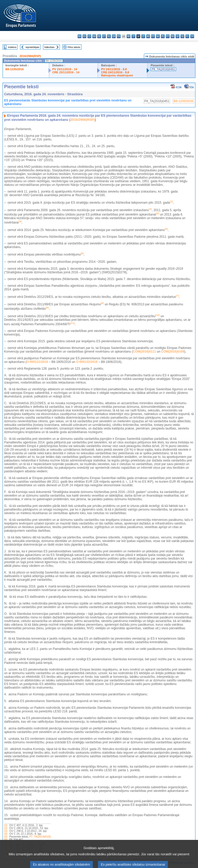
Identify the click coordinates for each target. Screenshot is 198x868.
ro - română (173, 36)
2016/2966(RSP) (30, 56)
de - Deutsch (99, 36)
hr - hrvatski (129, 36)
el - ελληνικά (109, 36)
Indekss (12, 47)
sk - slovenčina (178, 36)
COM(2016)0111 (145, 352)
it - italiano (133, 36)
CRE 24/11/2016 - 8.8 (115, 72)
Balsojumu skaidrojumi (117, 75)
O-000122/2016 (87, 362)
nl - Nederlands (158, 36)
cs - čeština (89, 36)
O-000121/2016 (37, 362)
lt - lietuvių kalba (143, 36)
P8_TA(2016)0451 (163, 69)
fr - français (119, 36)
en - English (114, 36)
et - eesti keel (104, 36)
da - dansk (94, 36)
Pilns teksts (74, 47)
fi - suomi (187, 36)
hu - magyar (148, 36)
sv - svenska (192, 36)
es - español (84, 36)
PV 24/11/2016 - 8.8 (114, 69)
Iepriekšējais (32, 47)
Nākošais (49, 47)
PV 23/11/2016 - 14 (65, 69)
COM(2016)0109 (173, 352)
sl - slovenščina (182, 36)
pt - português (168, 36)
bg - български (80, 36)
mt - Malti (153, 36)
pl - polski (163, 36)
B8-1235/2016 (15, 69)
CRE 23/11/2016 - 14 (66, 72)
